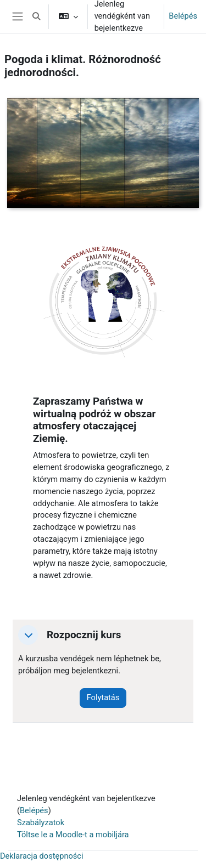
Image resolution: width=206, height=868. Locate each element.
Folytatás (103, 697)
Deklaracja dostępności (42, 856)
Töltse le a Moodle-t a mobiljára (73, 835)
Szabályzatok (41, 822)
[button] (36, 16)
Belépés (183, 16)
